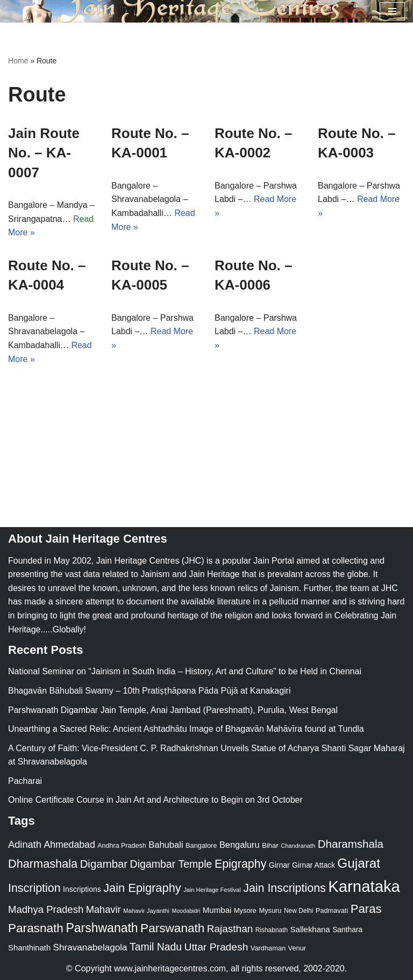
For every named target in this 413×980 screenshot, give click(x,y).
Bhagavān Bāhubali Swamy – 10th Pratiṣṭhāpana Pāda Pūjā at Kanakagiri (149, 691)
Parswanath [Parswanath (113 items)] (172, 928)
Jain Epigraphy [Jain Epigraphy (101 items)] (142, 888)
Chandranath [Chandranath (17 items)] (298, 846)
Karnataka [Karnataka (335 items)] (364, 886)
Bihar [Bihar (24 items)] (270, 845)
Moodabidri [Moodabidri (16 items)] (186, 911)
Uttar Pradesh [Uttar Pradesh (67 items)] (216, 947)
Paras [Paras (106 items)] (366, 909)
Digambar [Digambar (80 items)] (104, 864)
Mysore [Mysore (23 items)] (245, 910)
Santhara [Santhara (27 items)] (347, 929)
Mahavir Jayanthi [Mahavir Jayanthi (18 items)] (146, 911)
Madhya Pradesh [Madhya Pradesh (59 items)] (46, 909)
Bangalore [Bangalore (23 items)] (201, 845)
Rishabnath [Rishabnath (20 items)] (272, 930)
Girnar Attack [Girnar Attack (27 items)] (314, 865)
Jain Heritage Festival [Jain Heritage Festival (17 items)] (212, 890)
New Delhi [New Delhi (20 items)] (298, 911)
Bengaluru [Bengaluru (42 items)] (240, 845)
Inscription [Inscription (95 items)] (34, 888)
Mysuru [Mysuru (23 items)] (270, 910)
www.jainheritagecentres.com (170, 968)
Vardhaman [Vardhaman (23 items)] (268, 948)
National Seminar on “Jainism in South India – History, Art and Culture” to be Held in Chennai (185, 671)
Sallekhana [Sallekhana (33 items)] (310, 929)
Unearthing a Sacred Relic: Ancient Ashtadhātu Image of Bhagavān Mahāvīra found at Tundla (186, 729)
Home (18, 61)
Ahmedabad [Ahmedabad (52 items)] (69, 845)
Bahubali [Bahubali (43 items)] (166, 845)
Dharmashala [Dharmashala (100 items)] (43, 864)
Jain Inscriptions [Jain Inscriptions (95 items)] (284, 888)
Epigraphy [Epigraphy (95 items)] (240, 864)
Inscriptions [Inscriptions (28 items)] (82, 889)
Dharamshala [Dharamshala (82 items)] (351, 844)
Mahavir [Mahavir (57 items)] (104, 909)
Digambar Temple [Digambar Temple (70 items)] (171, 864)
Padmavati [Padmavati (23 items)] (332, 910)
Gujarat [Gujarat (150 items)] (359, 863)
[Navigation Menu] (392, 11)
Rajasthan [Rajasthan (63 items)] (230, 929)
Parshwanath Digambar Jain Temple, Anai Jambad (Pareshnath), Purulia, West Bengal (173, 710)
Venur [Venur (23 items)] (297, 948)
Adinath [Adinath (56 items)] (25, 844)
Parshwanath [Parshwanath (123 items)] (102, 928)
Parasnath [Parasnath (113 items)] (36, 928)
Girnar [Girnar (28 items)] (279, 865)
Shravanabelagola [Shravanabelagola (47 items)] (90, 947)
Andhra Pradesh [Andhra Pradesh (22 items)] (122, 846)
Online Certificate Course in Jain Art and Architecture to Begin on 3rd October (155, 800)
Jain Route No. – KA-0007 (44, 153)
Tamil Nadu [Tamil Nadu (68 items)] (156, 947)
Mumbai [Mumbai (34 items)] (217, 910)
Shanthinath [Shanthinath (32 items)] (29, 948)
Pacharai (25, 781)
